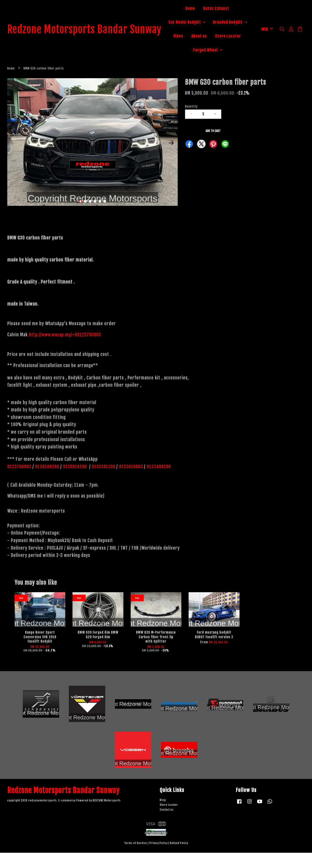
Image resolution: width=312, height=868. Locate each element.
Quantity (191, 122)
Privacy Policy (158, 858)
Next (171, 158)
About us (200, 51)
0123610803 (131, 482)
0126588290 (47, 482)
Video (238, 37)
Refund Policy (179, 858)
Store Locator (229, 51)
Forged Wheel (218, 65)
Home (200, 9)
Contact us (167, 825)
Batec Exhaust (226, 9)
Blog (163, 815)
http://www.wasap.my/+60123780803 (65, 350)
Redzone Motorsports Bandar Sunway (94, 37)
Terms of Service (136, 858)
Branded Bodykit (209, 37)
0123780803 (20, 482)
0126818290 (76, 482)
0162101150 (103, 482)
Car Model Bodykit (218, 23)
